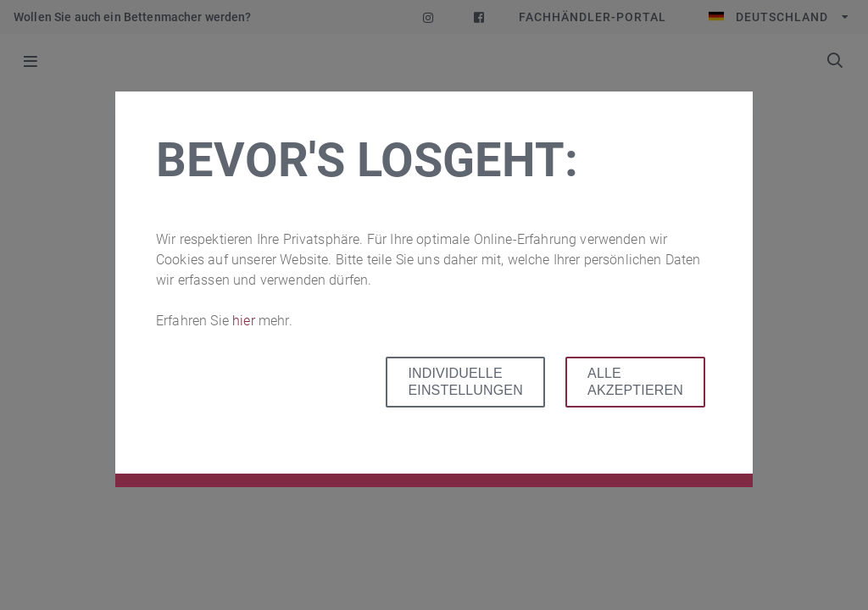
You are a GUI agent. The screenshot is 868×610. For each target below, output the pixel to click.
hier (245, 321)
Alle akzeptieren (635, 382)
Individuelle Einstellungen (465, 382)
